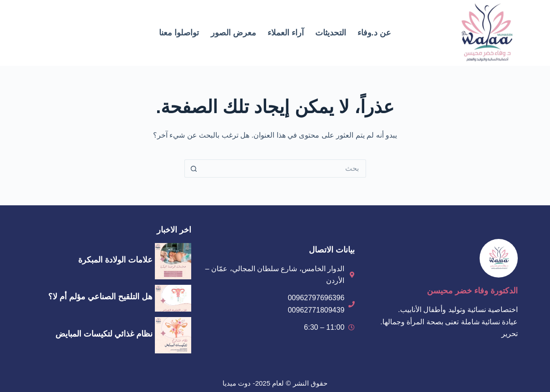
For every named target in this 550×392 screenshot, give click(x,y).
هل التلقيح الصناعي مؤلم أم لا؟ (100, 297)
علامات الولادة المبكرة (115, 260)
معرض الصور (233, 33)
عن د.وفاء (374, 33)
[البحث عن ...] (284, 169)
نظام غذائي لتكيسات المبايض (104, 334)
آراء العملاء (286, 33)
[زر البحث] (193, 169)
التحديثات (331, 33)
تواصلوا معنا (179, 33)
